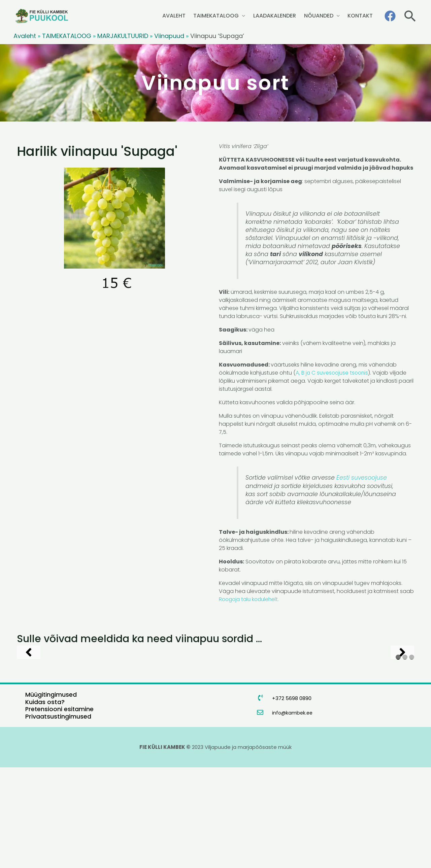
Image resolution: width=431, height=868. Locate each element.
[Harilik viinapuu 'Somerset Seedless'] (271, 702)
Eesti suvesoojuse (362, 478)
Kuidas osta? (45, 803)
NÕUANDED (324, 16)
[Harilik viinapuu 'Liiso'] (169, 702)
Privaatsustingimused (58, 817)
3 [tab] (412, 758)
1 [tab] (398, 758)
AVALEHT (191, 16)
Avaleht (25, 36)
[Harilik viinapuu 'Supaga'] (373, 702)
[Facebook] (390, 16)
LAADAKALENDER (284, 16)
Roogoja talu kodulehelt (250, 599)
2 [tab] (405, 758)
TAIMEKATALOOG (230, 16)
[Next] (402, 702)
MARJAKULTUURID (123, 36)
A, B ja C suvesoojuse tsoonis (333, 373)
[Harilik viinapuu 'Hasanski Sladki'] (67, 702)
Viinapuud (169, 36)
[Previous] (29, 702)
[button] (410, 16)
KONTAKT (362, 16)
